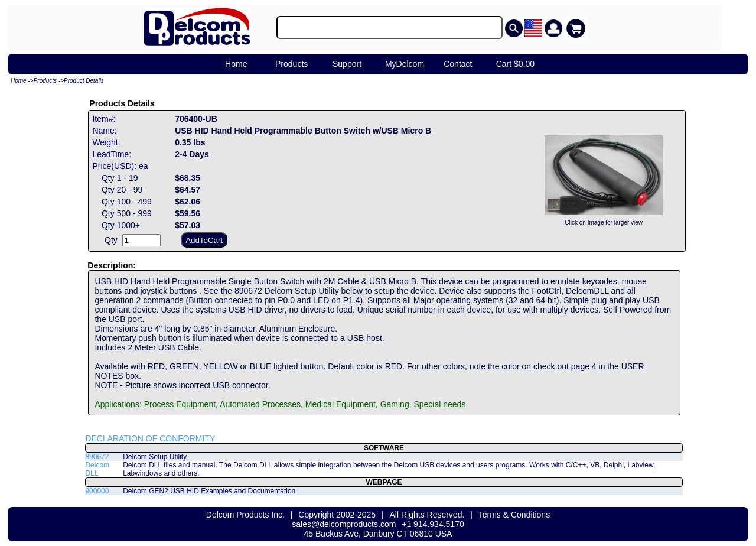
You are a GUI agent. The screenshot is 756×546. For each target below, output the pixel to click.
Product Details (84, 81)
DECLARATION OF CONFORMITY (150, 438)
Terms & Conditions (514, 515)
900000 (97, 491)
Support (347, 64)
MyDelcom (405, 64)
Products (291, 64)
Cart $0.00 (515, 64)
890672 (97, 457)
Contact (458, 64)
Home (236, 64)
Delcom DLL (97, 469)
